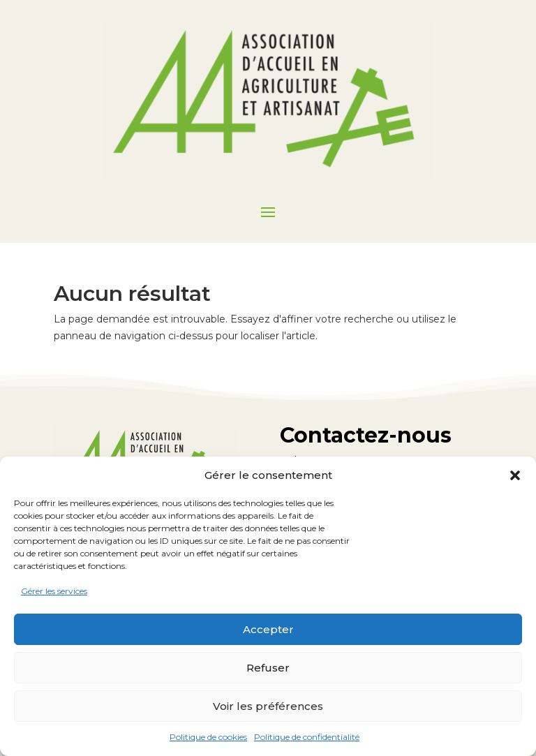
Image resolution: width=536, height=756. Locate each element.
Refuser (268, 668)
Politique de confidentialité (307, 737)
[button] (515, 475)
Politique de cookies (208, 737)
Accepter (268, 629)
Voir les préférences (268, 706)
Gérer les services (54, 591)
